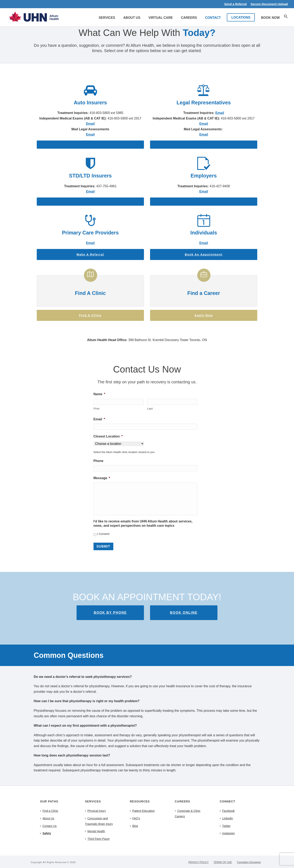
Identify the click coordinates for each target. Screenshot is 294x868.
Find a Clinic (49, 811)
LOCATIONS (241, 17)
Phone (99, 461)
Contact (213, 18)
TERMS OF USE (223, 862)
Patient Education (142, 811)
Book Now (270, 18)
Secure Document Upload (269, 4)
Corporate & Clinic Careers (188, 814)
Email (220, 113)
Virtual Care (161, 18)
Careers (189, 18)
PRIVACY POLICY (199, 862)
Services (107, 18)
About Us (132, 18)
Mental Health (95, 831)
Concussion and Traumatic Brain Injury (99, 821)
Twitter (225, 826)
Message (102, 478)
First (97, 409)
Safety (46, 833)
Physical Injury (95, 811)
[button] (286, 17)
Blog (134, 826)
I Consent (103, 534)
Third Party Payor (97, 839)
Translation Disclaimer (249, 862)
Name (99, 394)
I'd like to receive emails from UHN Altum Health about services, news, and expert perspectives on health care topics (143, 523)
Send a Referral (235, 4)
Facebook (227, 811)
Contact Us (48, 826)
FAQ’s (135, 818)
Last (150, 409)
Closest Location (108, 436)
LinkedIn (226, 818)
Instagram (227, 833)
